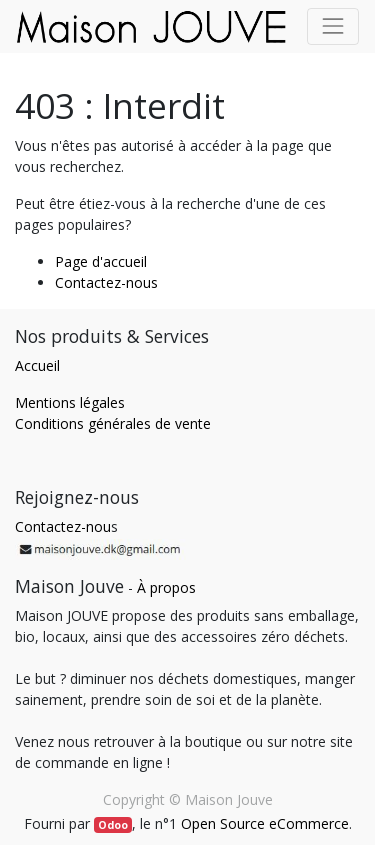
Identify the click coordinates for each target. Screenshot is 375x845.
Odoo (113, 825)
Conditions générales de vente (113, 423)
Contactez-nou (63, 526)
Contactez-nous (106, 282)
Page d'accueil (101, 261)
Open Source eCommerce (265, 823)
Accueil (37, 365)
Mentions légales (70, 402)
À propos (166, 587)
